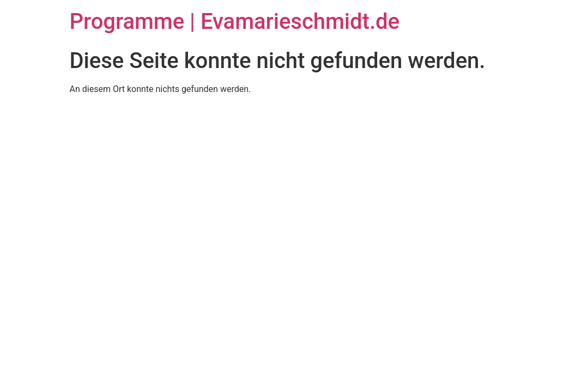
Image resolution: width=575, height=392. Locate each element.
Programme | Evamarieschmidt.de (235, 22)
